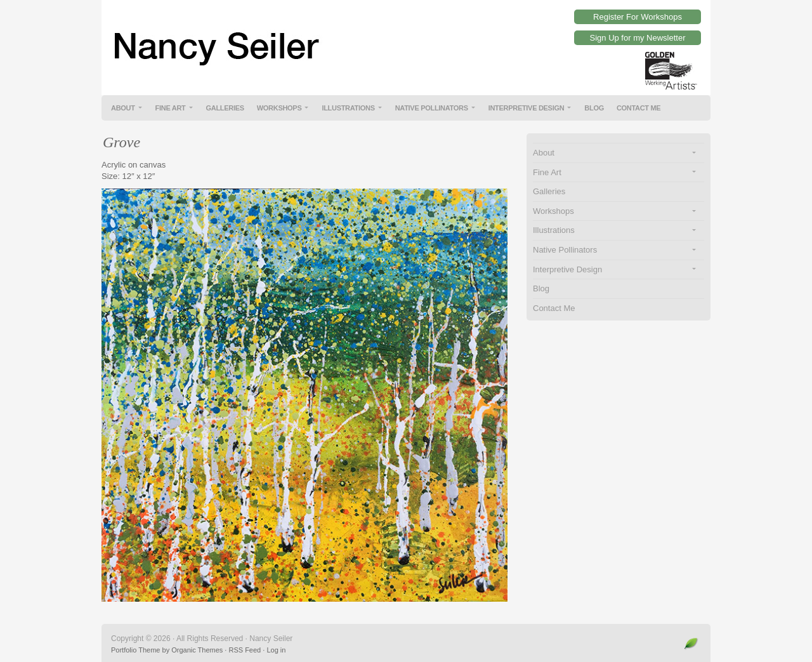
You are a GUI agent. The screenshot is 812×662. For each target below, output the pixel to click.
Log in (276, 650)
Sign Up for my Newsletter (638, 38)
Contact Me (639, 108)
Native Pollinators (432, 108)
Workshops (279, 108)
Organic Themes (197, 650)
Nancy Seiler (406, 38)
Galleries (225, 108)
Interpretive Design (527, 108)
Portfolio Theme (135, 650)
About (123, 108)
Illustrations (348, 108)
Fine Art (171, 108)
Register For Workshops (638, 17)
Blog (594, 108)
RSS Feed (245, 650)
